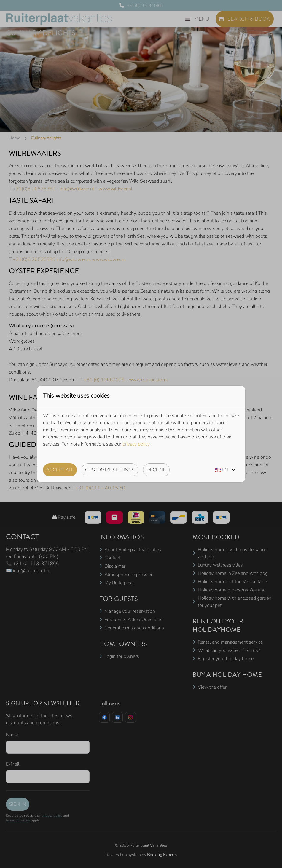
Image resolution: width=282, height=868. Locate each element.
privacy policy (136, 444)
